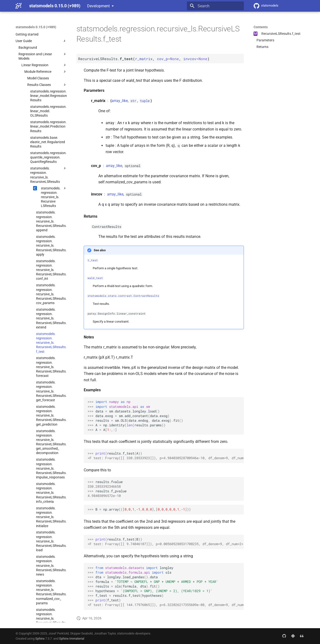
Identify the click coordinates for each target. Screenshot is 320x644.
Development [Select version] (98, 6)
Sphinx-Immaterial (72, 639)
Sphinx (40, 639)
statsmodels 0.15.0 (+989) (36, 27)
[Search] (215, 6)
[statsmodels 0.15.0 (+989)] (18, 6)
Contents (261, 27)
